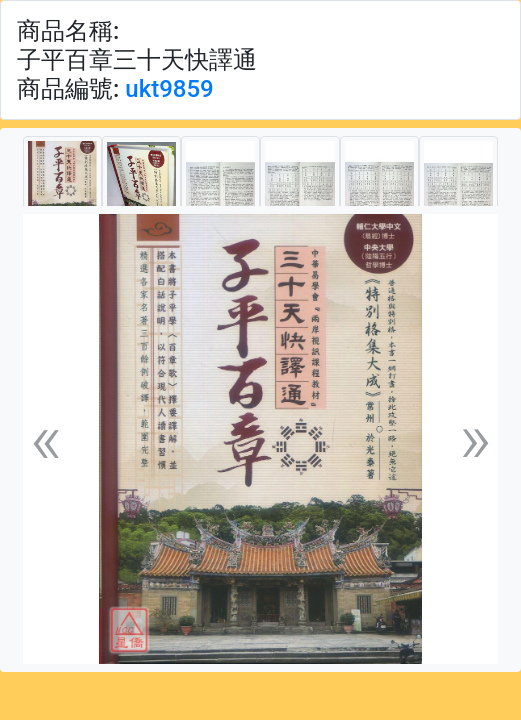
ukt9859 (169, 89)
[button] (46, 439)
